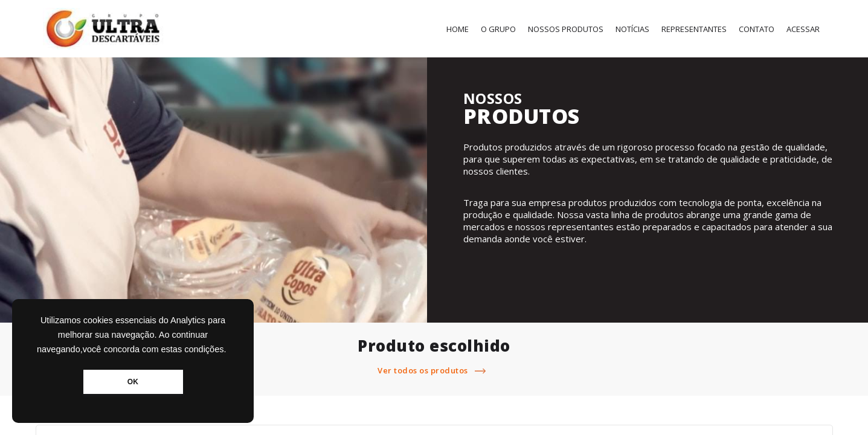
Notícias (632, 29)
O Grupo (498, 29)
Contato (757, 29)
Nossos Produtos (566, 29)
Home (458, 29)
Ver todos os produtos (434, 370)
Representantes (694, 29)
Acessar (803, 29)
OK (133, 382)
